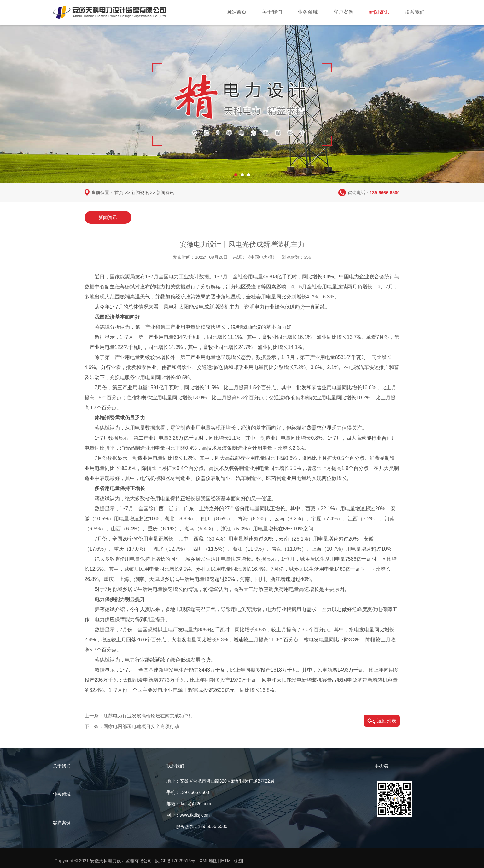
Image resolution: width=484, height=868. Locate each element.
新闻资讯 (379, 12)
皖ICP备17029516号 (175, 861)
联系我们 (415, 12)
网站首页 (236, 12)
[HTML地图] (232, 861)
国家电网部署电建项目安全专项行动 (141, 726)
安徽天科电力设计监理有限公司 (121, 861)
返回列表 (387, 721)
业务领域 (308, 12)
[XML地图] (209, 861)
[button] (236, 175)
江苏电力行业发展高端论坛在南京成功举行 (148, 716)
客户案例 (343, 12)
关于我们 (272, 12)
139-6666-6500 (385, 193)
